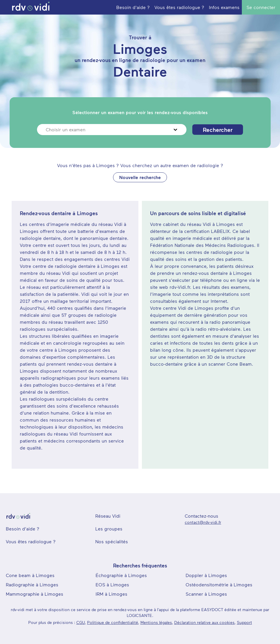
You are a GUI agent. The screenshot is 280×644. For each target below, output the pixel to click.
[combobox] (46, 130)
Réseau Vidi (108, 516)
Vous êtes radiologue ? (31, 541)
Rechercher (218, 130)
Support (244, 622)
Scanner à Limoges (206, 594)
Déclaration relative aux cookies (204, 622)
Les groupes (109, 529)
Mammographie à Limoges (35, 594)
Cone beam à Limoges (30, 575)
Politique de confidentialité (113, 622)
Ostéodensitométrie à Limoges (219, 584)
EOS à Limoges (112, 584)
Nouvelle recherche (140, 177)
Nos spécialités (112, 541)
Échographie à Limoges (121, 575)
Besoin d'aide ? (23, 529)
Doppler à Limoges (206, 575)
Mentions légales (156, 622)
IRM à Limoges (111, 594)
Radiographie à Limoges (32, 584)
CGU (81, 622)
